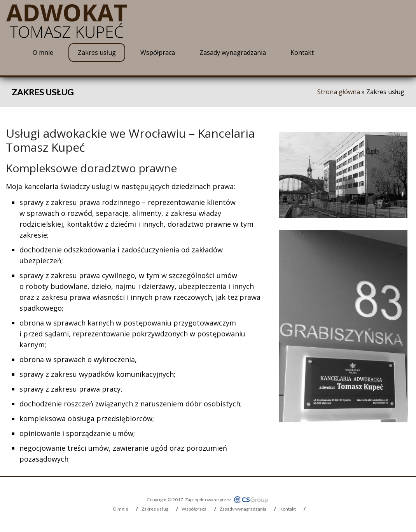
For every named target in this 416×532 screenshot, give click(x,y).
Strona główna (339, 92)
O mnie (43, 52)
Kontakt (302, 52)
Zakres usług (97, 52)
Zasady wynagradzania (233, 52)
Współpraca (158, 52)
